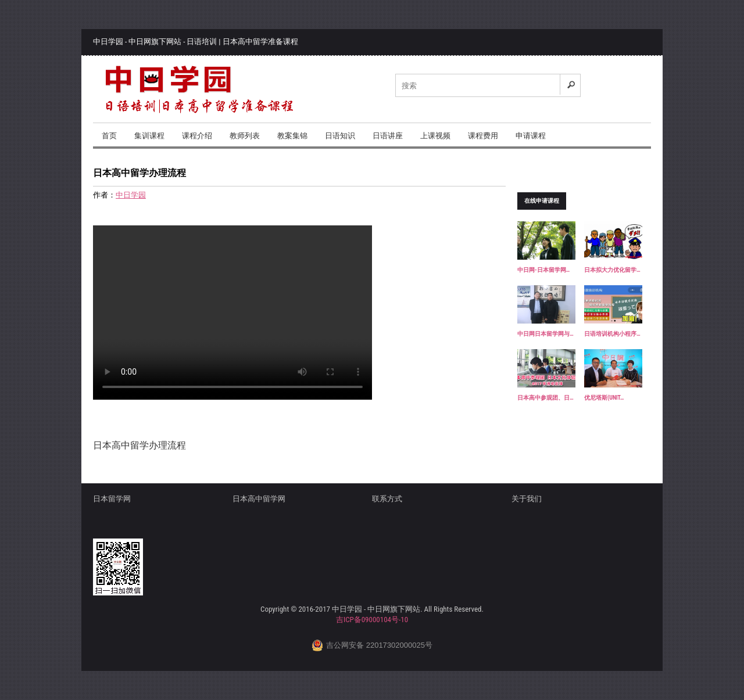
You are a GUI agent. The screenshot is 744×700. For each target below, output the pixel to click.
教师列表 (245, 136)
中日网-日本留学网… (543, 270)
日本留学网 (112, 499)
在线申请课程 (542, 201)
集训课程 (149, 136)
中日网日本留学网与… (546, 334)
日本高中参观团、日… (546, 398)
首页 (109, 136)
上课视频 (435, 136)
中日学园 (131, 195)
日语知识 (340, 136)
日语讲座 (388, 136)
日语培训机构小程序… (612, 334)
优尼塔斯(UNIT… (604, 398)
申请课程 (531, 136)
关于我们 (527, 499)
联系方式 (387, 499)
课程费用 (483, 136)
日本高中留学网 (259, 499)
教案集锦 (292, 136)
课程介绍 (197, 136)
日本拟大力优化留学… (612, 270)
